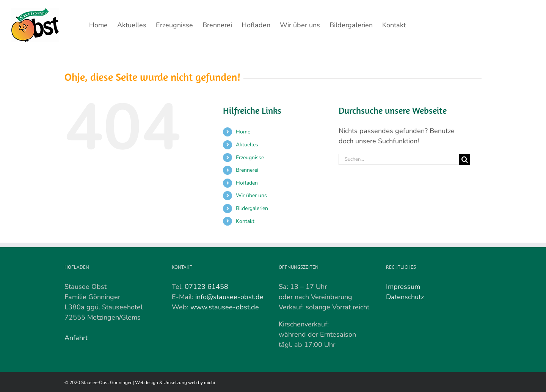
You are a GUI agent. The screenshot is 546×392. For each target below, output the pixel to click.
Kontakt (245, 221)
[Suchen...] (399, 159)
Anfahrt (76, 338)
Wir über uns (251, 195)
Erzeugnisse (250, 158)
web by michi (202, 383)
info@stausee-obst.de (229, 297)
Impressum (403, 287)
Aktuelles (247, 145)
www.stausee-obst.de (225, 307)
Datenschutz (405, 297)
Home (243, 132)
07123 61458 (206, 287)
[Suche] (465, 159)
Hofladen (247, 183)
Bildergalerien (252, 208)
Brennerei (247, 170)
